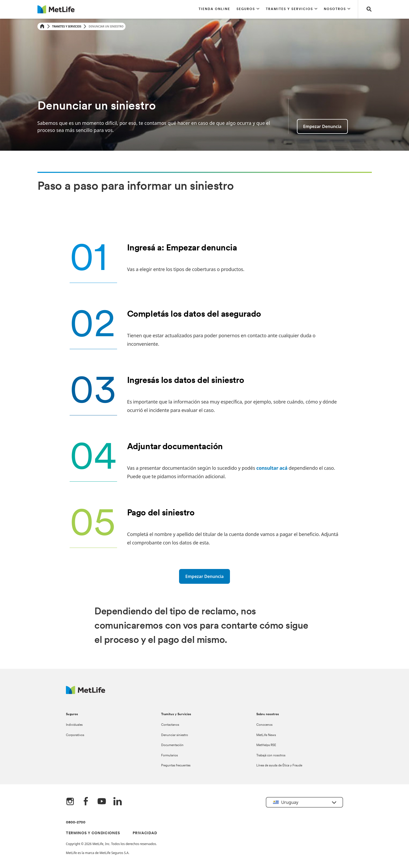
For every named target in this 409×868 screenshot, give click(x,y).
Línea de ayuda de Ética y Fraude (279, 766)
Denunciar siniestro (175, 735)
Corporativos (75, 735)
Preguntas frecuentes (176, 766)
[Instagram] (70, 802)
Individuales (74, 725)
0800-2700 (76, 822)
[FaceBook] (86, 802)
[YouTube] (102, 802)
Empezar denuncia (322, 126)
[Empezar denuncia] (204, 576)
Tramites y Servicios (67, 26)
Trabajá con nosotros (271, 756)
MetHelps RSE (266, 745)
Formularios (169, 756)
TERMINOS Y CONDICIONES (93, 833)
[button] (248, 9)
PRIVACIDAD (145, 833)
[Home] (42, 27)
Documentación (172, 745)
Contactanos (170, 725)
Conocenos (264, 725)
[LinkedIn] (118, 802)
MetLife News (266, 735)
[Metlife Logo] (86, 693)
